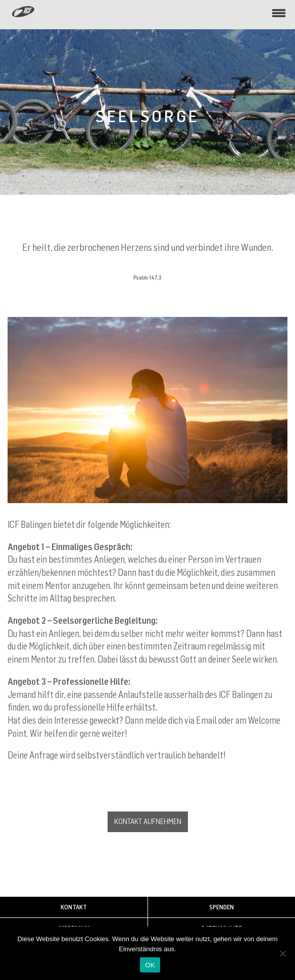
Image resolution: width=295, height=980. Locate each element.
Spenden (222, 907)
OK (150, 965)
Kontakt (74, 907)
